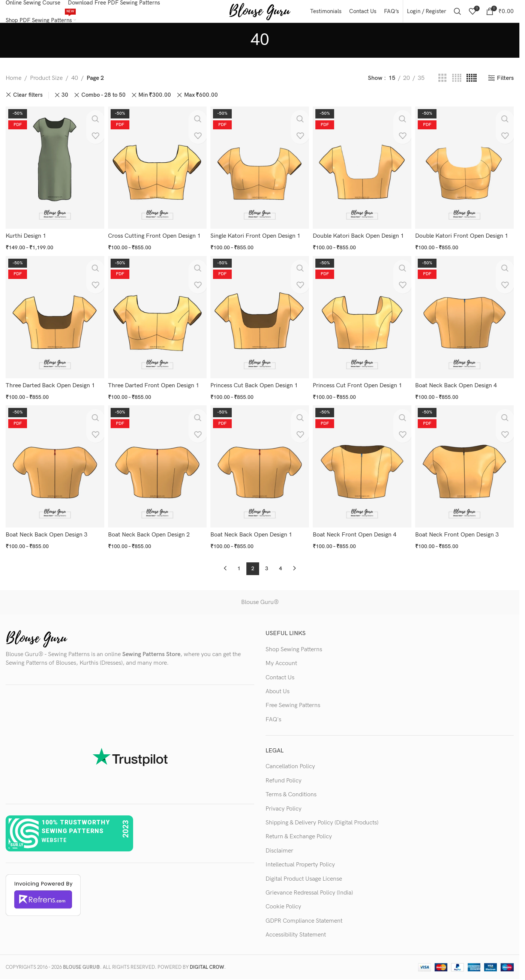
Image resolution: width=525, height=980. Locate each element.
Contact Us (280, 674)
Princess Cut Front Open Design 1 (360, 387)
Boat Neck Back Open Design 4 (459, 387)
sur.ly (17, 841)
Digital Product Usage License (304, 876)
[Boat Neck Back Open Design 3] (53, 468)
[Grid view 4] (457, 86)
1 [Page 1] (239, 565)
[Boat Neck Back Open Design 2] (157, 468)
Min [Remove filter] (155, 103)
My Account (281, 660)
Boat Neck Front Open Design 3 (460, 534)
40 (75, 86)
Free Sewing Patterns (293, 702)
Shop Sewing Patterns (294, 646)
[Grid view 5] (472, 86)
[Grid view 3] (442, 86)
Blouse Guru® (260, 599)
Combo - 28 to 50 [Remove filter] (103, 103)
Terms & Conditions (291, 791)
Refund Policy (283, 777)
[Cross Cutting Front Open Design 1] (157, 173)
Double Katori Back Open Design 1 (361, 240)
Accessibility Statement (296, 931)
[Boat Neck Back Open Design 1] (260, 468)
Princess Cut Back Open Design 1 (256, 387)
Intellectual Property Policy (300, 861)
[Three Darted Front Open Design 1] (157, 320)
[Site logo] (260, 15)
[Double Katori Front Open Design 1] (466, 173)
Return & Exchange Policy (299, 834)
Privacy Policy (283, 805)
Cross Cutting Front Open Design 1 (155, 240)
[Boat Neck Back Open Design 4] (466, 320)
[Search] (457, 15)
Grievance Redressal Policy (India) (309, 889)
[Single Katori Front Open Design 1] (260, 173)
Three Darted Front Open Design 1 (154, 387)
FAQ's (273, 716)
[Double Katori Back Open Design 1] (363, 173)
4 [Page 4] (280, 565)
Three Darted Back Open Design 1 (50, 387)
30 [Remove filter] (65, 103)
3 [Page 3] (267, 565)
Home (13, 86)
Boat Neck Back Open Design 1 (253, 534)
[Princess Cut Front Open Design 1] (363, 320)
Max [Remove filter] (201, 103)
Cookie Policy (283, 903)
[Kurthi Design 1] (53, 173)
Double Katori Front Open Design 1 (465, 240)
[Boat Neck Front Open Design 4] (363, 468)
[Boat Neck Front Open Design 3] (466, 468)
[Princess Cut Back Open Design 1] (260, 320)
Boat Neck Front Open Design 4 (357, 534)
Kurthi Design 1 (26, 240)
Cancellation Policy (290, 763)
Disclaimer (279, 847)
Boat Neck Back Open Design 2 (150, 534)
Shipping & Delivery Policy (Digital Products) (322, 819)
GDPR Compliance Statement (304, 918)
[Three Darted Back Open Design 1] (53, 320)
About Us (277, 688)
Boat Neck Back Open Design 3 (46, 534)
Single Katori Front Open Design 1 (257, 240)
